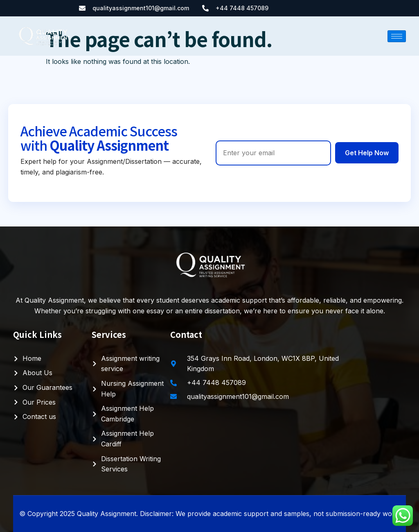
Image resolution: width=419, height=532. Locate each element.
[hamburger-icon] (397, 36)
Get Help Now (367, 153)
